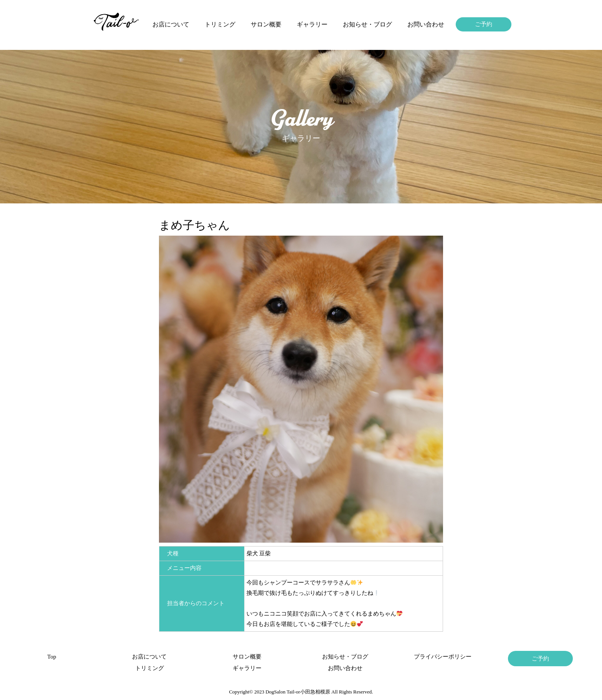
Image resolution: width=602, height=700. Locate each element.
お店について (171, 24)
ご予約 (484, 24)
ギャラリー (312, 24)
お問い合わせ (426, 24)
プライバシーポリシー (443, 657)
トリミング (220, 24)
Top (52, 657)
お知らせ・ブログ (367, 24)
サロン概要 (266, 24)
